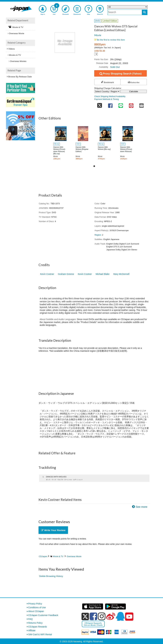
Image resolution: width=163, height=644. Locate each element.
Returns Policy (35, 623)
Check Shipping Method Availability (110, 96)
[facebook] (93, 616)
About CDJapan (36, 611)
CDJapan (43, 556)
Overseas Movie (74, 556)
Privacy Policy (35, 604)
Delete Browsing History (51, 576)
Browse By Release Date (20, 77)
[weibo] (111, 616)
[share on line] (121, 105)
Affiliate (32, 630)
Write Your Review (53, 530)
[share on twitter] (100, 105)
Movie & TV (58, 556)
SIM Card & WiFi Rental (40, 634)
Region (98, 235)
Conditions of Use (37, 607)
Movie (98, 35)
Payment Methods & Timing (106, 99)
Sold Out (115, 67)
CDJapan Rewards (38, 627)
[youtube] (129, 617)
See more (141, 507)
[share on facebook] (110, 105)
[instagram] (102, 616)
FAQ (30, 619)
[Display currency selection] (96, 54)
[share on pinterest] (131, 105)
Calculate (134, 91)
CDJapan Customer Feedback (43, 615)
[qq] (120, 616)
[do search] (145, 12)
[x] (85, 617)
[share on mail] (142, 105)
